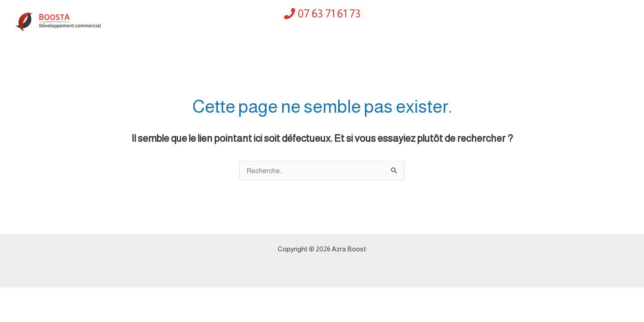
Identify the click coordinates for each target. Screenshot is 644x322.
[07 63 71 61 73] (322, 14)
